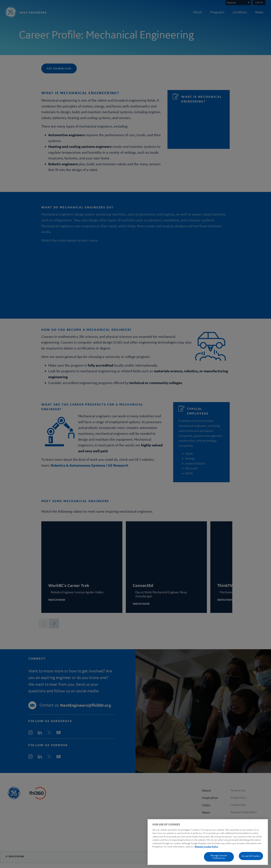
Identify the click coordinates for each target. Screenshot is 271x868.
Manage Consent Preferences (219, 857)
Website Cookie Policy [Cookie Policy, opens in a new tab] (206, 847)
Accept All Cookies (251, 856)
